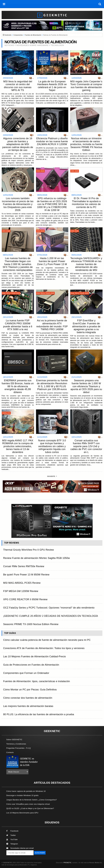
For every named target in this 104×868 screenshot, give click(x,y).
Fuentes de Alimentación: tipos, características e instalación (37, 681)
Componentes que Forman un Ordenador (26, 673)
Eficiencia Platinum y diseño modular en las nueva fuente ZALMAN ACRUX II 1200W (52, 141)
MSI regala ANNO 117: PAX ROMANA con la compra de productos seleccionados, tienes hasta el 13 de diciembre (18, 446)
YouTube (12, 839)
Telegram (12, 844)
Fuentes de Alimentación (33, 35)
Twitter (11, 835)
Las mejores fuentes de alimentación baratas (28, 706)
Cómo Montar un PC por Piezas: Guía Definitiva (30, 690)
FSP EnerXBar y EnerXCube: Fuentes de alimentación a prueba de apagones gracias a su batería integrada (86, 326)
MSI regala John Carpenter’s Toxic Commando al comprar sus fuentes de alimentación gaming (86, 86)
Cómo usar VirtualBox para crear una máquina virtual (28, 804)
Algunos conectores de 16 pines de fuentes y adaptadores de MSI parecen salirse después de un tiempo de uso (18, 144)
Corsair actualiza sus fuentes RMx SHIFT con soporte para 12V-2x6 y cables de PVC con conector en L (86, 446)
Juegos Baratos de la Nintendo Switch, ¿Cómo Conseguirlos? (32, 800)
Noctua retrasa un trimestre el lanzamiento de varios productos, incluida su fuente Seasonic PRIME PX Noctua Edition (86, 144)
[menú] (4, 4)
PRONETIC (67, 863)
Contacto (10, 752)
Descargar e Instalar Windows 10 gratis (22, 795)
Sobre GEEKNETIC (14, 740)
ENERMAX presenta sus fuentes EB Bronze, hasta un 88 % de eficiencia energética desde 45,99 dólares (18, 386)
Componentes (18, 35)
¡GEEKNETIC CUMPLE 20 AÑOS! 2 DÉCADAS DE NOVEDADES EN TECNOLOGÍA (51, 616)
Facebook (12, 831)
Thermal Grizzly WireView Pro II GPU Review (29, 550)
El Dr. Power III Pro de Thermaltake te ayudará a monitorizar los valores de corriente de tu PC (86, 203)
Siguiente (52, 476)
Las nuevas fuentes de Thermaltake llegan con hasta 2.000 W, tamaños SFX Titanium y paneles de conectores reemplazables (18, 264)
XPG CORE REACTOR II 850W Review (25, 599)
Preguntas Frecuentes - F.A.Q (19, 748)
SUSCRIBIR (40, 853)
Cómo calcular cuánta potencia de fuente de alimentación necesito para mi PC (47, 640)
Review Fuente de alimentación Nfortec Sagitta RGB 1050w (37, 558)
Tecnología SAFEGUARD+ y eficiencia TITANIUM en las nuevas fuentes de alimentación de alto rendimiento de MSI (86, 264)
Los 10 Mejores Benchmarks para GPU (22, 813)
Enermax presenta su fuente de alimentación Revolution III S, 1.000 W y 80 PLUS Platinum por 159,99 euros (52, 385)
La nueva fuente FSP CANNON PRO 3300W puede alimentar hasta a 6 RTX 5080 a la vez (18, 325)
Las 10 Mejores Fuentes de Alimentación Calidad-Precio (35, 656)
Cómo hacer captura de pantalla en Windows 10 (26, 791)
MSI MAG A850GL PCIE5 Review (22, 583)
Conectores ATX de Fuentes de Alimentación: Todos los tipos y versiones (44, 648)
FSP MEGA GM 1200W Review (21, 591)
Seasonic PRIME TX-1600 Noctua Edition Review (31, 624)
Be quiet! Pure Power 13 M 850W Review (26, 575)
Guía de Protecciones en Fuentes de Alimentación (31, 665)
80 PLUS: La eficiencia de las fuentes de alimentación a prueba (39, 714)
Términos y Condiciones (16, 744)
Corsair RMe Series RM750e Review (24, 566)
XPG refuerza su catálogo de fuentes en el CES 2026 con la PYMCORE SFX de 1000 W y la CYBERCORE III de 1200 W (52, 204)
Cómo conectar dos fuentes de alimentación (28, 698)
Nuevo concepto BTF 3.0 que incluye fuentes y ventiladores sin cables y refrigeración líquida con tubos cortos (52, 446)
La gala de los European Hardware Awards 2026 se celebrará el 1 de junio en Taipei (52, 86)
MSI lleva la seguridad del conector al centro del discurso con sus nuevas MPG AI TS (18, 86)
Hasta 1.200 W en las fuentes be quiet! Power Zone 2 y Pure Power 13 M (52, 261)
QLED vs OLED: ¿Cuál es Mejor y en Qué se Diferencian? (30, 808)
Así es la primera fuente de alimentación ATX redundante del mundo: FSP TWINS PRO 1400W (52, 325)
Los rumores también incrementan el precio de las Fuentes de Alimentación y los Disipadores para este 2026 (18, 204)
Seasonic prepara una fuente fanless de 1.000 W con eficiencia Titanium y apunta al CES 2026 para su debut (86, 386)
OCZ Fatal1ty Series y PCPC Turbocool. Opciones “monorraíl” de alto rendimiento (49, 608)
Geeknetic (8, 35)
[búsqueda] (100, 4)
